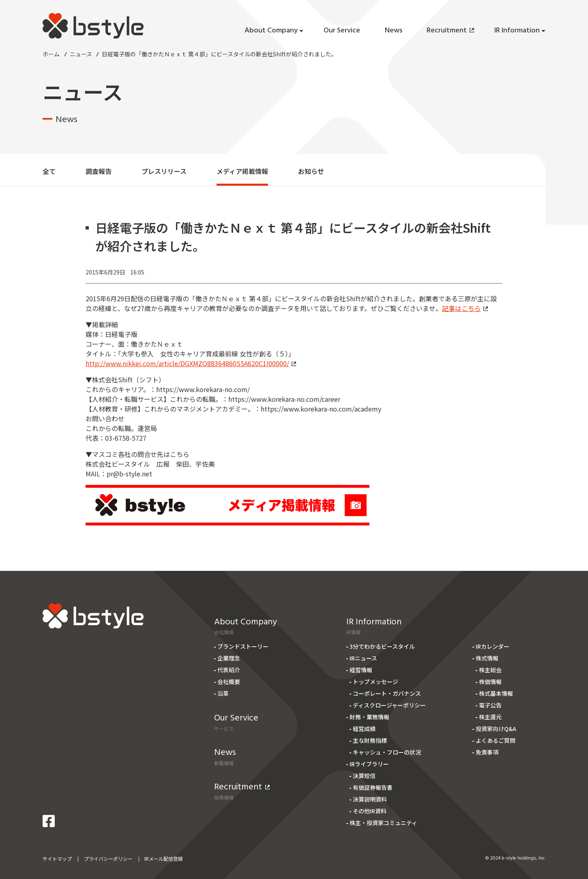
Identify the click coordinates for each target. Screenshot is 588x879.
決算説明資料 (370, 799)
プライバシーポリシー (108, 859)
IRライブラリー (369, 764)
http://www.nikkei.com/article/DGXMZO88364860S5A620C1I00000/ (191, 363)
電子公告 (490, 705)
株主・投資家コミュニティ (383, 823)
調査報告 (99, 171)
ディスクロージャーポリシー (389, 705)
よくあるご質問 (496, 740)
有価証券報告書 (373, 787)
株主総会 (490, 670)
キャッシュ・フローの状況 (387, 752)
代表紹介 (229, 670)
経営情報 (361, 670)
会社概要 (229, 682)
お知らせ (311, 171)
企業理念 (229, 658)
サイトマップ (57, 859)
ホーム (51, 54)
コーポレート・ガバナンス (387, 693)
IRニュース (363, 658)
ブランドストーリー (243, 646)
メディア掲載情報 (242, 171)
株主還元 (490, 717)
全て (49, 171)
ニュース (81, 54)
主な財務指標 (370, 740)
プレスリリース (164, 171)
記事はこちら (465, 308)
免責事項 (487, 752)
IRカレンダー (493, 646)
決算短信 (364, 776)
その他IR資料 (370, 811)
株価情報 (490, 682)
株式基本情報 (496, 693)
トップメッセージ (376, 682)
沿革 (223, 693)
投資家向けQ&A (496, 729)
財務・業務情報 (369, 717)
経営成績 (364, 729)
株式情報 (487, 658)
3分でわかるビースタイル (382, 646)
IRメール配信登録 (164, 859)
